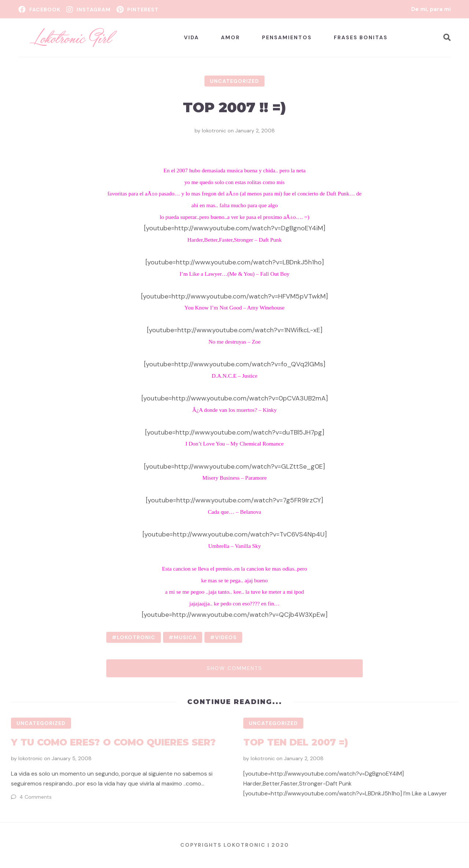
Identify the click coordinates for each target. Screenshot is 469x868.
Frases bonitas (361, 37)
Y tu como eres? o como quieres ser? (113, 742)
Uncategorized (234, 81)
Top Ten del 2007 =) (296, 742)
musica (185, 637)
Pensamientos (287, 37)
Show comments (234, 668)
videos (226, 637)
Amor (230, 37)
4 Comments (36, 797)
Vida (191, 37)
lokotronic (214, 131)
